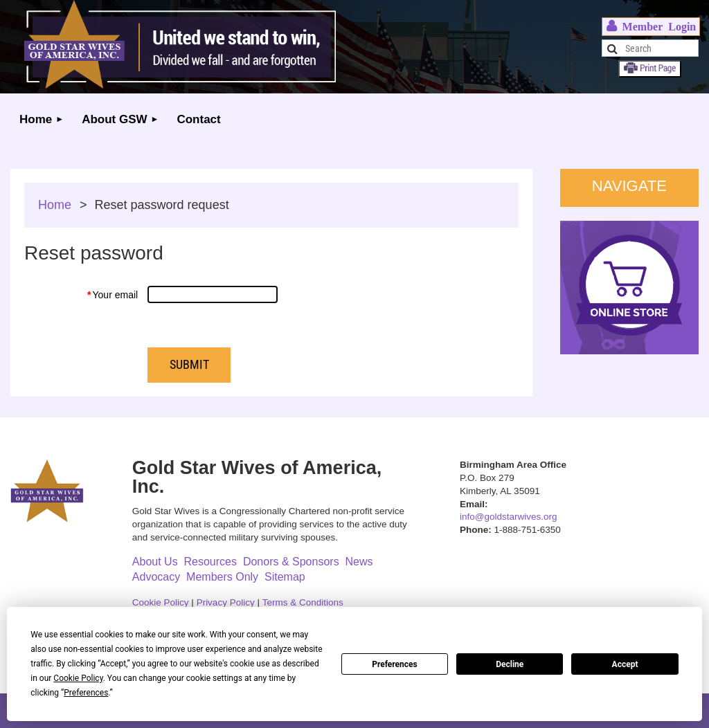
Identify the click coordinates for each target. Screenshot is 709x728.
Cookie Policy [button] (78, 678)
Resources (210, 562)
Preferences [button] (86, 693)
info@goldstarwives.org (509, 517)
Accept (625, 664)
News (359, 562)
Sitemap (285, 577)
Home (55, 205)
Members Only (222, 577)
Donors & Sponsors (291, 562)
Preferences (395, 664)
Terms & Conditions (303, 602)
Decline (510, 664)
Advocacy (156, 577)
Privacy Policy (226, 602)
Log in (651, 27)
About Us (155, 562)
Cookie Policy (161, 602)
